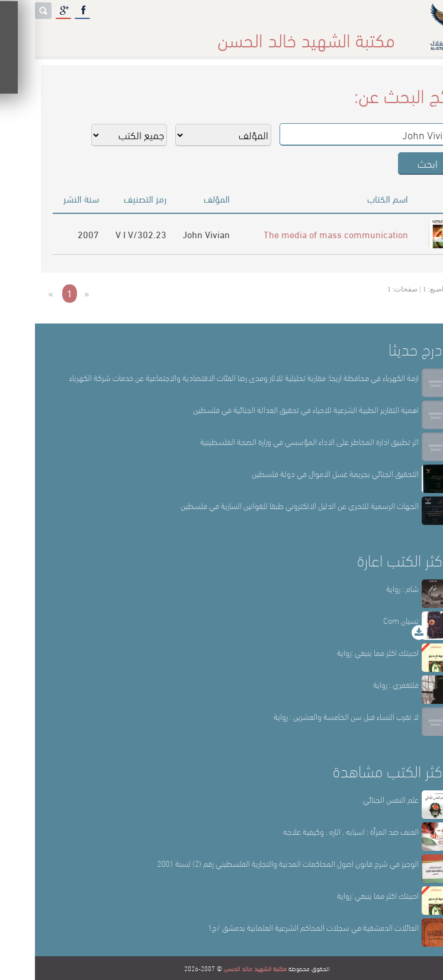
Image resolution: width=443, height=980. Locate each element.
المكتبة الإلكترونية (87, 35)
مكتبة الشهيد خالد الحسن (220, 968)
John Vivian (171, 234)
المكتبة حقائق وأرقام (173, 35)
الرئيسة (360, 35)
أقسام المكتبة (251, 35)
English (23, 35)
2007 (53, 234)
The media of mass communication (301, 234)
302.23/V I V (106, 234)
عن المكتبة (312, 35)
